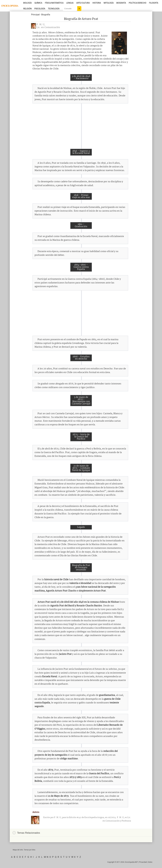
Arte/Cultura (83, 3)
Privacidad (143, 862)
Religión (27, 9)
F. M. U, (41, 25)
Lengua (70, 3)
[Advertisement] (81, 126)
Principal (35, 15)
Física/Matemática (54, 3)
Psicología (40, 9)
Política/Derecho (137, 3)
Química (38, 3)
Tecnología (54, 9)
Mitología (109, 3)
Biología (28, 3)
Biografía (121, 3)
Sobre (150, 862)
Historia (97, 3)
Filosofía (154, 3)
